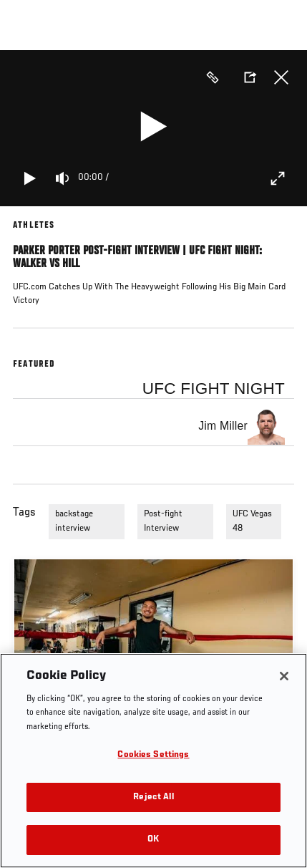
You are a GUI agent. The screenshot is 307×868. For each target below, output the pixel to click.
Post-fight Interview (163, 521)
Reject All (153, 797)
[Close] (284, 676)
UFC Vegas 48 (252, 521)
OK (153, 840)
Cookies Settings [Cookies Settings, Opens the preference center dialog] (153, 755)
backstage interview (74, 521)
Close (281, 77)
